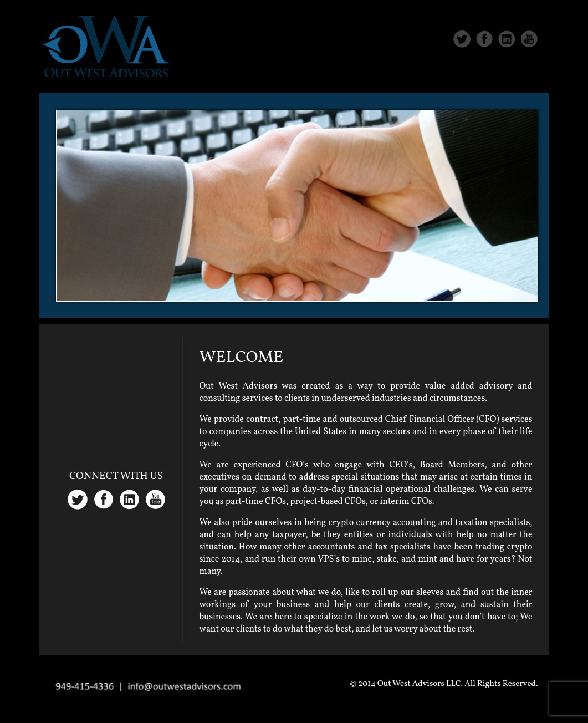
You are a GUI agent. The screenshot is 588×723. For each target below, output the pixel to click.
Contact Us (511, 73)
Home (323, 73)
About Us (379, 73)
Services (443, 73)
